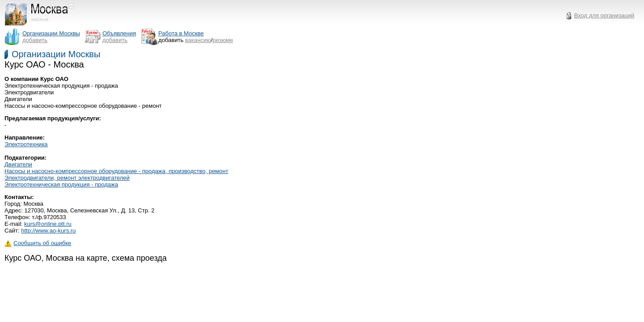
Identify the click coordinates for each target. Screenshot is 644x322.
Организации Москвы (56, 54)
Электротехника (26, 144)
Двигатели (18, 164)
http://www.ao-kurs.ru (48, 231)
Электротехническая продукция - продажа (61, 184)
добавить (35, 40)
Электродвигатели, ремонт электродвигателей (67, 178)
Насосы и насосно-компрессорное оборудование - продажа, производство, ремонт (116, 171)
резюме (223, 40)
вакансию (198, 40)
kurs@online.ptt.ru (48, 224)
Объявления (119, 33)
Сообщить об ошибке (38, 243)
